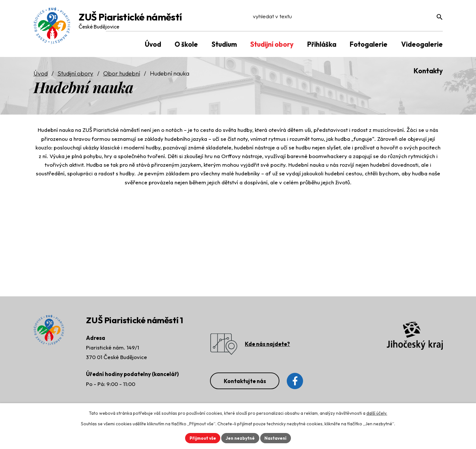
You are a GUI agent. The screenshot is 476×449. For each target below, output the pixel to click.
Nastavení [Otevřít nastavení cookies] (277, 438)
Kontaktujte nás (246, 382)
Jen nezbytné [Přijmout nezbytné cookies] (240, 438)
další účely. (377, 413)
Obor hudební (122, 74)
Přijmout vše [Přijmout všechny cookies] (202, 438)
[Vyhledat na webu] (402, 18)
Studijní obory (75, 74)
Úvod (41, 74)
